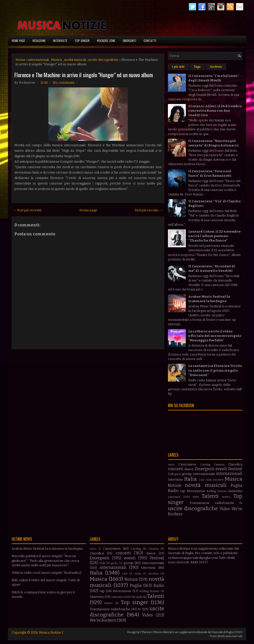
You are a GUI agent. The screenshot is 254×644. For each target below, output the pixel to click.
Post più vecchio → (149, 210)
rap (183, 491)
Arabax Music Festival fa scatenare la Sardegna (47, 549)
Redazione (39, 41)
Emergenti (129, 41)
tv (241, 503)
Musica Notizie (50, 632)
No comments (64, 83)
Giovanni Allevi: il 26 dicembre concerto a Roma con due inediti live (215, 111)
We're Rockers (103, 620)
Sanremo (235, 491)
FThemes (146, 632)
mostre (218, 480)
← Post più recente (27, 210)
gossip (187, 474)
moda (209, 480)
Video (225, 509)
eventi (221, 469)
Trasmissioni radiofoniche (212, 503)
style (196, 497)
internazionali (39, 60)
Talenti (210, 496)
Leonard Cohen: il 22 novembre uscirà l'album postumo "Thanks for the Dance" (214, 236)
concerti (176, 469)
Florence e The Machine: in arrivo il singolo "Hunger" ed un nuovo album (84, 75)
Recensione (196, 491)
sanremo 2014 (179, 497)
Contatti (150, 41)
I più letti (178, 67)
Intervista (175, 480)
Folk (171, 474)
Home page (18, 41)
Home (20, 60)
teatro (226, 497)
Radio (173, 491)
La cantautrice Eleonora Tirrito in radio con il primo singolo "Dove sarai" (215, 370)
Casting (205, 465)
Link (202, 480)
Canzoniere (187, 464)
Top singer (82, 41)
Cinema (219, 465)
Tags (197, 67)
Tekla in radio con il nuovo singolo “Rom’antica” (47, 573)
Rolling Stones (217, 491)
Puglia (237, 485)
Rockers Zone (106, 41)
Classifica (235, 464)
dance (189, 469)
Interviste (60, 41)
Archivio (216, 67)
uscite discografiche (103, 60)
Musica (56, 60)
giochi (178, 474)
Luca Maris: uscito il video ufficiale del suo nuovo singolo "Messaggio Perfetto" (215, 336)
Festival (235, 469)
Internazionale (204, 474)
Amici (171, 465)
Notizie (175, 485)
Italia (190, 479)
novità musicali (75, 60)
